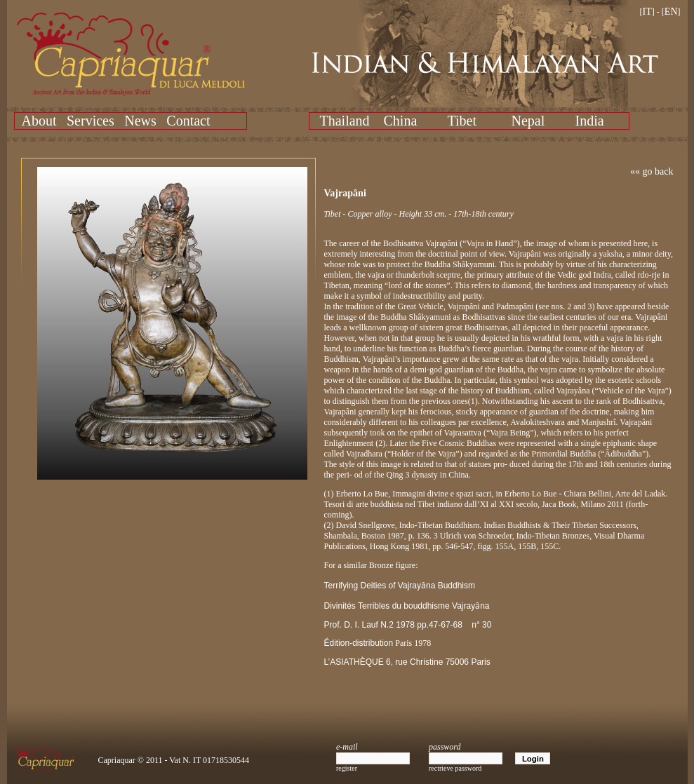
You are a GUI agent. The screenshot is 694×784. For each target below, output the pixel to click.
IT (647, 12)
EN (671, 12)
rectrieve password (455, 768)
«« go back (652, 171)
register (347, 768)
